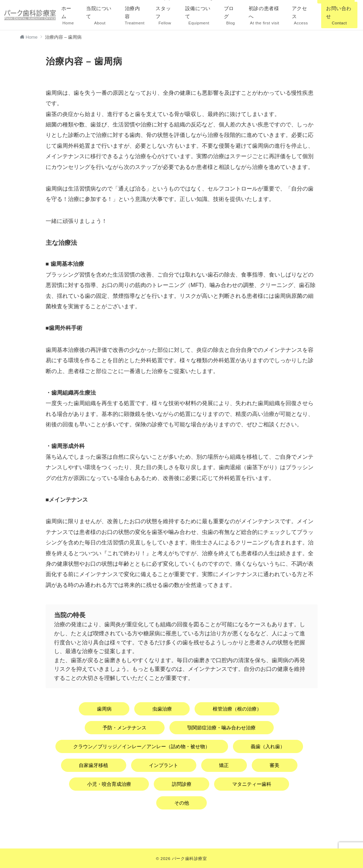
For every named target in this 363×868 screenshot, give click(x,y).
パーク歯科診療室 (190, 858)
